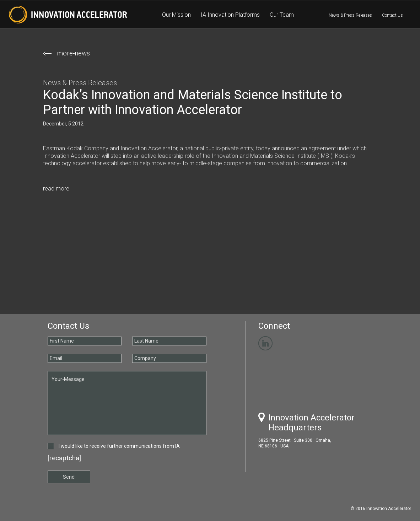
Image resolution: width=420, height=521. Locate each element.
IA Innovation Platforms (230, 15)
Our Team (282, 15)
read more (56, 189)
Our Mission (176, 15)
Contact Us (392, 15)
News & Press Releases (350, 15)
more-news (66, 53)
